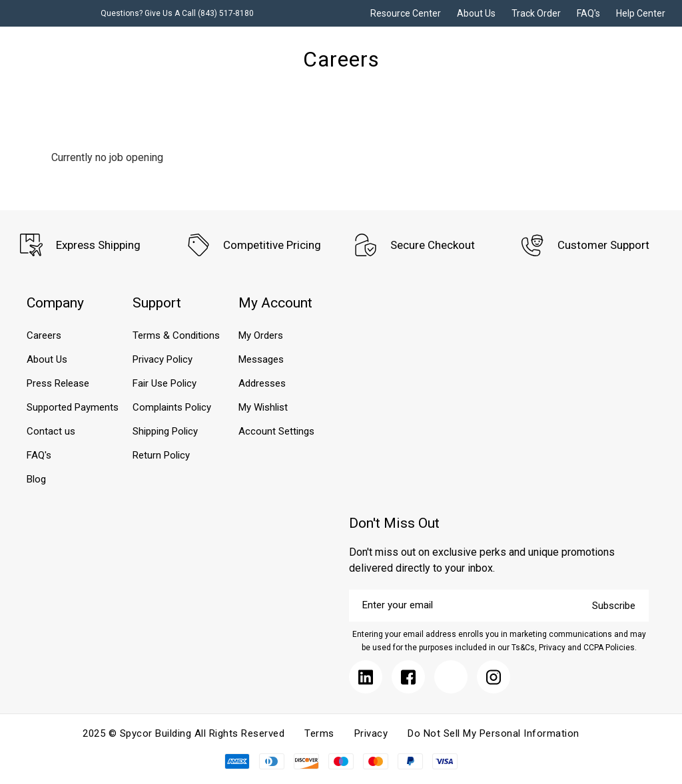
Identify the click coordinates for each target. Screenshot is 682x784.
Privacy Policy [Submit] (163, 359)
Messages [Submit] (261, 359)
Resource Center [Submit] (406, 13)
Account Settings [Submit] (276, 431)
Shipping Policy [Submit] (165, 431)
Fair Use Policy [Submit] (165, 383)
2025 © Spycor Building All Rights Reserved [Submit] (183, 733)
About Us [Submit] (476, 13)
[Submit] (366, 677)
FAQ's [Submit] (588, 13)
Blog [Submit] (36, 479)
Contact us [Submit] (51, 431)
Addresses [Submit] (262, 383)
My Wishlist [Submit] (263, 407)
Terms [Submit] (319, 733)
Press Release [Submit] (58, 383)
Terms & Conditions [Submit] (176, 335)
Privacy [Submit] (371, 733)
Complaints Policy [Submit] (172, 407)
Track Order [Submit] (536, 13)
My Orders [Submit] (261, 335)
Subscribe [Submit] (614, 606)
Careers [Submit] (44, 335)
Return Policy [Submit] (161, 455)
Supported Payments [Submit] (73, 407)
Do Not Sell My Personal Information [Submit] (494, 733)
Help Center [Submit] (641, 13)
